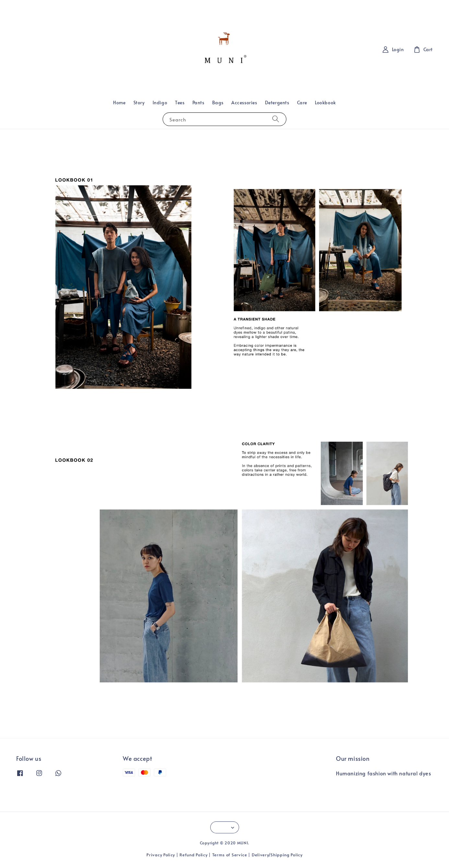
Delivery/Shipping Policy (277, 855)
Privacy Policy (161, 855)
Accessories (244, 103)
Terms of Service (230, 855)
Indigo (160, 103)
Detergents (277, 103)
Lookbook (325, 103)
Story (139, 103)
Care (302, 103)
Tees (180, 103)
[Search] (276, 119)
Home (119, 103)
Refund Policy (193, 855)
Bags (218, 103)
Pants (198, 103)
